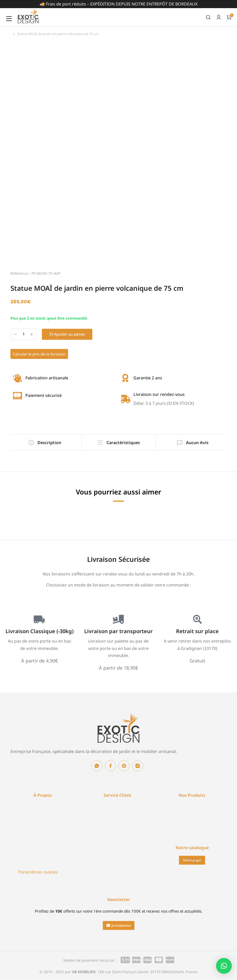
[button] (119, 925)
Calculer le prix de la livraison (39, 354)
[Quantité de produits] (24, 334)
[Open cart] (229, 17)
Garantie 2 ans (148, 378)
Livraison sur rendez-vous (159, 394)
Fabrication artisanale (47, 378)
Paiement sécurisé (44, 395)
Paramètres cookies (38, 872)
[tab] (45, 443)
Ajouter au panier (68, 334)
